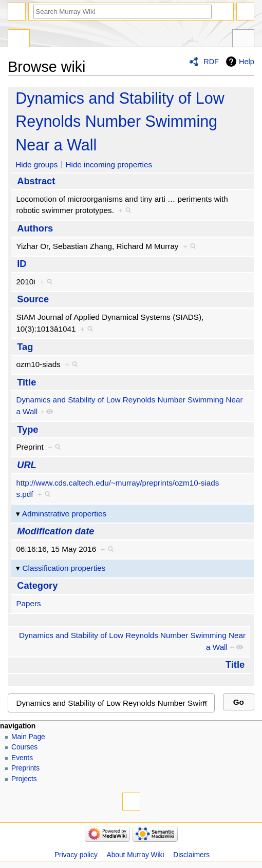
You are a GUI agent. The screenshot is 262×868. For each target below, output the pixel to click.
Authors (35, 228)
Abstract (36, 181)
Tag (25, 347)
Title (26, 382)
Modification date (55, 531)
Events (22, 758)
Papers (28, 603)
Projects (24, 779)
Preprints (25, 768)
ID (22, 264)
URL (27, 465)
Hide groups (36, 165)
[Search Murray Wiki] (123, 12)
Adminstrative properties (64, 514)
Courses (24, 747)
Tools (243, 40)
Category (37, 585)
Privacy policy (76, 855)
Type (27, 429)
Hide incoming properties (109, 165)
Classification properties (64, 568)
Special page (19, 40)
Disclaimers (191, 855)
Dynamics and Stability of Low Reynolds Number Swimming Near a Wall (120, 121)
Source (33, 299)
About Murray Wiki (136, 855)
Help (247, 62)
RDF (211, 62)
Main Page (28, 737)
